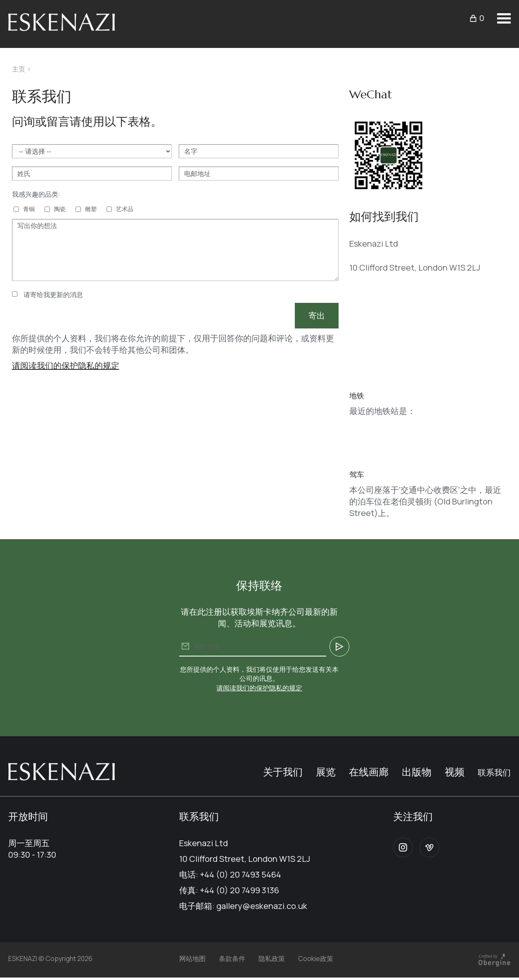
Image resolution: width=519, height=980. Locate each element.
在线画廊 (369, 772)
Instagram (403, 847)
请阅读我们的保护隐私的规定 (66, 365)
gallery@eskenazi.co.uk (262, 906)
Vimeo (429, 847)
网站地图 (192, 959)
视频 (455, 772)
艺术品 (125, 209)
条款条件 (232, 959)
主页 (19, 69)
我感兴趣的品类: (36, 194)
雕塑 (91, 209)
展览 (326, 772)
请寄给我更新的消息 (53, 295)
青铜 (29, 209)
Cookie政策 (316, 959)
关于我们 (283, 772)
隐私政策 (272, 959)
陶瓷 (60, 209)
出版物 (417, 772)
